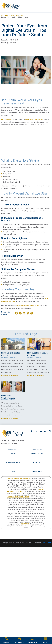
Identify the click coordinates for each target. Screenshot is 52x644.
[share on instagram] (28, 313)
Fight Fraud (25, 524)
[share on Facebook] (16, 313)
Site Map (29, 543)
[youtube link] (45, 431)
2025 (12, 16)
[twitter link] (36, 431)
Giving (37, 467)
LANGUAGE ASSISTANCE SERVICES (19, 479)
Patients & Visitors (37, 454)
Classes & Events (37, 458)
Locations (13, 454)
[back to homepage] (2, 16)
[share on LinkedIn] (24, 313)
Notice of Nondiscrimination (18, 497)
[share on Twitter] (20, 313)
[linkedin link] (41, 431)
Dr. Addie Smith (7, 119)
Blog (7, 16)
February (19, 16)
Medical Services (37, 449)
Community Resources (13, 463)
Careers (13, 467)
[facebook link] (32, 431)
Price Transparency (13, 458)
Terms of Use (20, 543)
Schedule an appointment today (28, 306)
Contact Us (37, 463)
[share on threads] (32, 313)
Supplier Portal (37, 472)
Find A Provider (13, 449)
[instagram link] (50, 431)
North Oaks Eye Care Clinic (34, 119)
